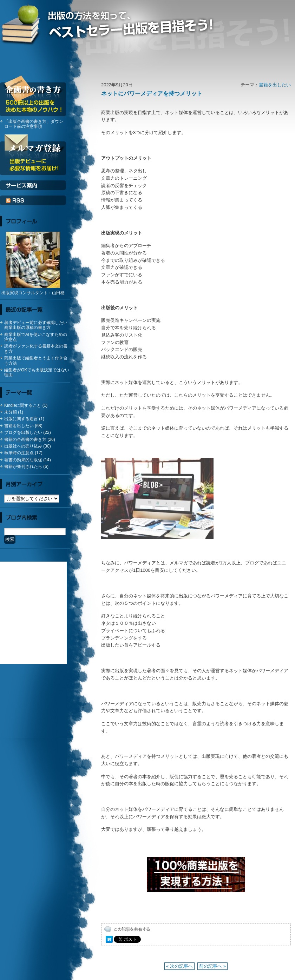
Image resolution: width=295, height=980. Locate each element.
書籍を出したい (275, 85)
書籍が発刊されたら (23, 466)
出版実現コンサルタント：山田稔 (33, 293)
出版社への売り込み (23, 446)
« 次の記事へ (179, 966)
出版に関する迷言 (21, 419)
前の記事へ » (212, 966)
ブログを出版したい (23, 432)
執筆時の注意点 (19, 453)
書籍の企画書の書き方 (25, 439)
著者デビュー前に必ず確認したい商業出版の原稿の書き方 (36, 325)
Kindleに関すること (23, 405)
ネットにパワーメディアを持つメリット (152, 94)
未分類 (11, 412)
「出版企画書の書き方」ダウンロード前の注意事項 (34, 124)
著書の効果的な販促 (23, 460)
